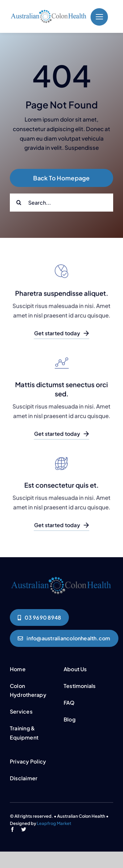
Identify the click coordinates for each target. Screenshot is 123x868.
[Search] (19, 203)
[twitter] (24, 829)
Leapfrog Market (54, 823)
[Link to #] (99, 17)
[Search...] (61, 203)
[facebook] (12, 829)
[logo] (48, 12)
